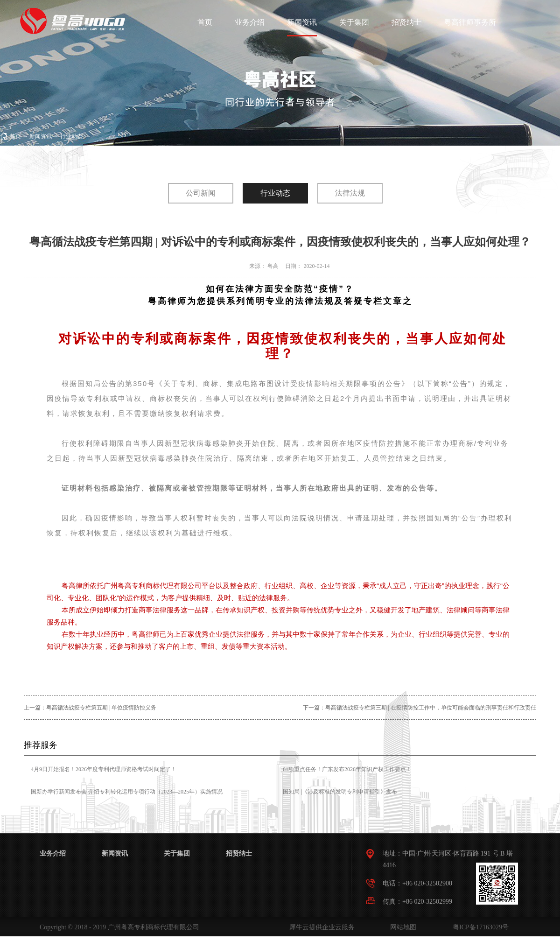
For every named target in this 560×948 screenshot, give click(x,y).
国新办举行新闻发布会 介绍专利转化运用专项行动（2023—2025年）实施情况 (127, 792)
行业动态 (71, 136)
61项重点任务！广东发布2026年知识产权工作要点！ (347, 769)
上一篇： (90, 708)
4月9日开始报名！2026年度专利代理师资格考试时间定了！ (104, 769)
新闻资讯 (41, 136)
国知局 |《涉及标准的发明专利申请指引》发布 (340, 792)
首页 (205, 22)
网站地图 (402, 927)
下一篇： (420, 708)
